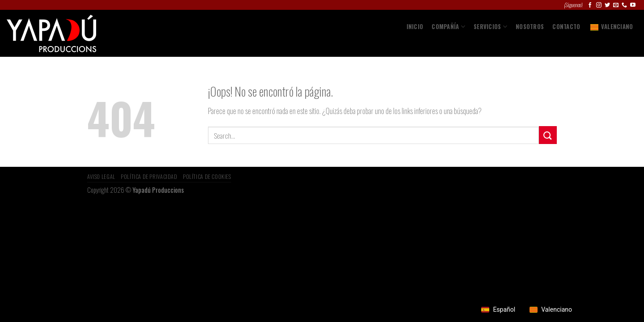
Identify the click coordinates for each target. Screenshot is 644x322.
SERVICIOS (490, 27)
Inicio (415, 27)
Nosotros (530, 27)
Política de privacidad (149, 176)
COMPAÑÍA (448, 27)
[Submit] (548, 135)
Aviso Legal (101, 176)
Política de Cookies (207, 176)
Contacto (566, 27)
